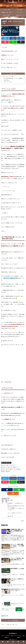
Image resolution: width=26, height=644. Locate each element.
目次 (11, 74)
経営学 (3, 471)
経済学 (8, 471)
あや (9, 498)
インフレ (4, 465)
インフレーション (11, 465)
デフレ (15, 467)
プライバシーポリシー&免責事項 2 (19, 637)
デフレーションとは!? (9, 76)
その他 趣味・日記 (6, 463)
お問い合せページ (13, 640)
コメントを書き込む (13, 620)
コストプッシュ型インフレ (7, 467)
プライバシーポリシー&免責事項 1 (7, 637)
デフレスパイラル (8, 82)
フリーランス (13, 469)
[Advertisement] (13, 363)
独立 (19, 469)
